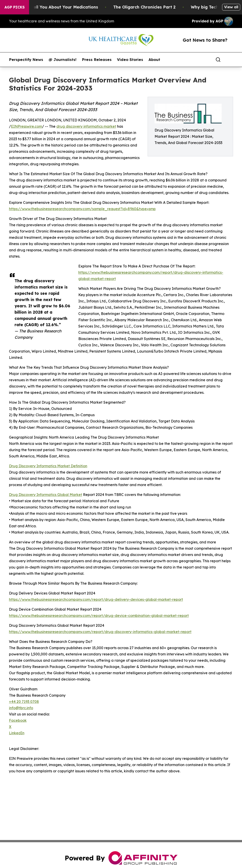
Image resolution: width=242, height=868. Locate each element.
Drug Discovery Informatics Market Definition (48, 466)
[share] (230, 60)
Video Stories (130, 60)
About (154, 60)
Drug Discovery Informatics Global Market (46, 495)
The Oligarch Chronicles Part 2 (149, 7)
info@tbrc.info (21, 708)
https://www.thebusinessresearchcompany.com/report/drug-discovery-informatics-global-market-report (100, 632)
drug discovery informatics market (86, 126)
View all (231, 7)
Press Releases (97, 60)
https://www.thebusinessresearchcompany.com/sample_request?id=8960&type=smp (82, 209)
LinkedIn (17, 733)
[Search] (218, 60)
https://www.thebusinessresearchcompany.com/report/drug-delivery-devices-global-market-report (96, 599)
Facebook (18, 720)
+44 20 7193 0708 (24, 702)
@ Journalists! (63, 60)
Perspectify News (26, 60)
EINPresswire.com (27, 126)
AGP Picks (15, 7)
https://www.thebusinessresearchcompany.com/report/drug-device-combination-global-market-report (99, 616)
